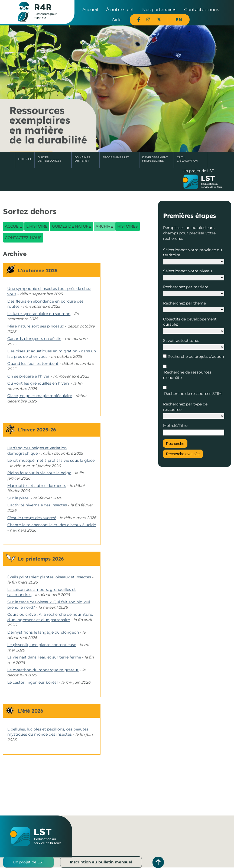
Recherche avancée (183, 454)
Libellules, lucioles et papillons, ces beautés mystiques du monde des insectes (48, 732)
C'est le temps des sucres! (32, 518)
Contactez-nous (202, 10)
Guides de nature (71, 226)
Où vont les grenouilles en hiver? (38, 383)
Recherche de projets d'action (195, 356)
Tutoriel (25, 159)
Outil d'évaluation (187, 159)
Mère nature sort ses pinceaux (36, 326)
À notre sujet (120, 10)
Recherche (175, 444)
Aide (117, 20)
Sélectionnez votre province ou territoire (192, 253)
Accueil (90, 10)
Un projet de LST (28, 862)
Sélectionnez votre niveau (187, 271)
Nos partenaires (159, 10)
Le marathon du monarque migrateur (43, 670)
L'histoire (37, 226)
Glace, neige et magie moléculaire (40, 396)
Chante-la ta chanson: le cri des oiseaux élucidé (52, 525)
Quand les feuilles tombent (33, 363)
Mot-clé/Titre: (176, 425)
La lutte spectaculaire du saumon (39, 314)
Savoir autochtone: (181, 340)
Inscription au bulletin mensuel (101, 862)
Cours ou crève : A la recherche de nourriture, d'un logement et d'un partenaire (50, 617)
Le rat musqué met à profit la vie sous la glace (51, 460)
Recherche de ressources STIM (192, 394)
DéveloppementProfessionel (155, 159)
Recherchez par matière (186, 287)
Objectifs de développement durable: (190, 322)
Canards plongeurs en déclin (34, 339)
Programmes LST (116, 157)
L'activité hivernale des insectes (37, 505)
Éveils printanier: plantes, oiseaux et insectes (49, 577)
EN (179, 20)
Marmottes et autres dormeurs (37, 486)
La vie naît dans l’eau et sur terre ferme (44, 657)
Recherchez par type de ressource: (185, 407)
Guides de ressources (49, 159)
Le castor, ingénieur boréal (32, 682)
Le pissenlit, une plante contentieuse (42, 645)
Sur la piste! (18, 498)
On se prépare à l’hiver (28, 376)
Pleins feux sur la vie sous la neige (39, 473)
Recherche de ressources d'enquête (187, 375)
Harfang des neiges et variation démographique (37, 451)
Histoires (128, 226)
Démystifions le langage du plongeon (43, 632)
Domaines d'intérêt (82, 159)
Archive (104, 226)
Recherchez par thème (184, 303)
